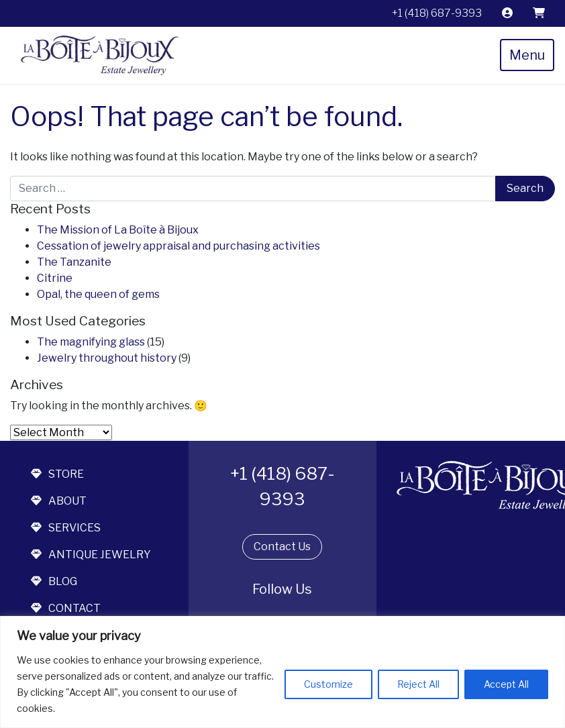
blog (54, 581)
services (66, 528)
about (59, 501)
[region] (282, 672)
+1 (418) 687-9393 (437, 13)
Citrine (55, 278)
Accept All (506, 684)
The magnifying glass (91, 342)
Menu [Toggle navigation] (527, 55)
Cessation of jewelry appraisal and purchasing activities (178, 246)
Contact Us (282, 547)
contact (66, 608)
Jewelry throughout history (107, 358)
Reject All (418, 684)
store (57, 474)
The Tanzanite (74, 262)
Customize (328, 684)
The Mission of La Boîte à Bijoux (118, 230)
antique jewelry (91, 555)
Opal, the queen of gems (98, 294)
